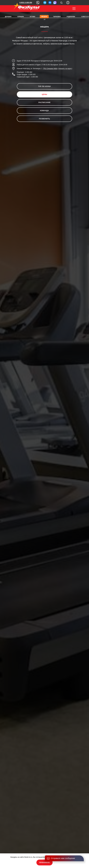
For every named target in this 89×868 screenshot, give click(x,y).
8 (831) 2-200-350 (26, 3)
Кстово (33, 17)
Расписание (45, 102)
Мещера (44, 17)
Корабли (21, 17)
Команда (44, 111)
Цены (44, 94)
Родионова (71, 17)
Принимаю (45, 863)
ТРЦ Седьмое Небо (50, 69)
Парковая (57, 17)
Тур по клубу (44, 86)
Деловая (8, 17)
